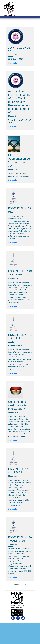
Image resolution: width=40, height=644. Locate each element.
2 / (23, 584)
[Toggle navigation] (35, 5)
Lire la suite (13, 63)
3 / (25, 584)
